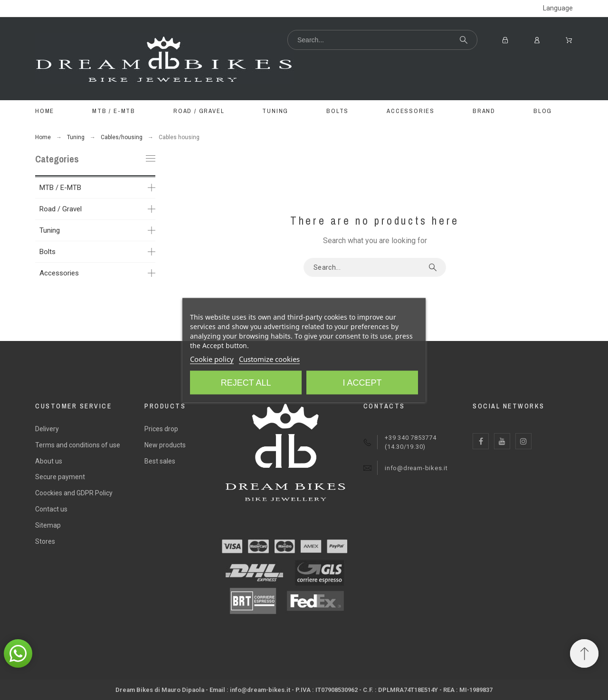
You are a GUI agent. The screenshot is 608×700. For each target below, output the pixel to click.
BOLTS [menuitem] (337, 111)
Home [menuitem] (45, 111)
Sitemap (48, 525)
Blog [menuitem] (543, 111)
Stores (45, 541)
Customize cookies (269, 359)
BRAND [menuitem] (484, 111)
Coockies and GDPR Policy (74, 493)
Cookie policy (212, 359)
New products (165, 445)
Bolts (47, 252)
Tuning (50, 230)
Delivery (47, 429)
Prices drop (161, 429)
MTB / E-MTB (60, 188)
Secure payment (60, 477)
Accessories (59, 273)
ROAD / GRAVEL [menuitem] (199, 111)
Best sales (160, 461)
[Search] (382, 40)
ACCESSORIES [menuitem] (411, 111)
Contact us (51, 509)
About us (49, 461)
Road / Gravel (61, 209)
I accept (362, 383)
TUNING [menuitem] (275, 111)
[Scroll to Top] (584, 653)
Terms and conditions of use (78, 445)
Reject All (246, 383)
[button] (18, 653)
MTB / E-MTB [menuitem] (114, 111)
